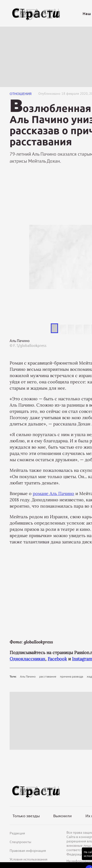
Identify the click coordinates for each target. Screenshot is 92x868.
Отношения (21, 94)
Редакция (17, 833)
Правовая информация (28, 850)
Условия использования (29, 859)
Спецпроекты (20, 842)
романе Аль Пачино (53, 493)
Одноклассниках (27, 659)
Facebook (57, 659)
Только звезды (26, 816)
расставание (48, 676)
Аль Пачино (28, 676)
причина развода (72, 676)
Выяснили (62, 816)
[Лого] (36, 13)
